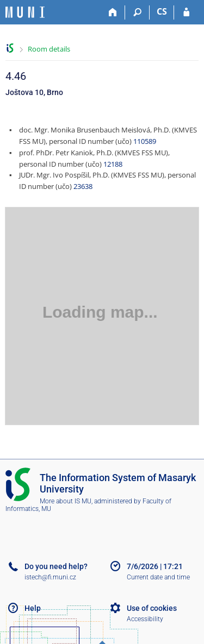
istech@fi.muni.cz (50, 577)
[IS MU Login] (186, 12)
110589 (145, 141)
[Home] (113, 12)
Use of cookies (152, 608)
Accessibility (145, 619)
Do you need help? (56, 566)
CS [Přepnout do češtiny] (162, 11)
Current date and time (158, 577)
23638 (83, 186)
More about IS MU (66, 501)
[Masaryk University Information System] (25, 12)
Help (33, 608)
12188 (113, 164)
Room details (49, 49)
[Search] (137, 12)
